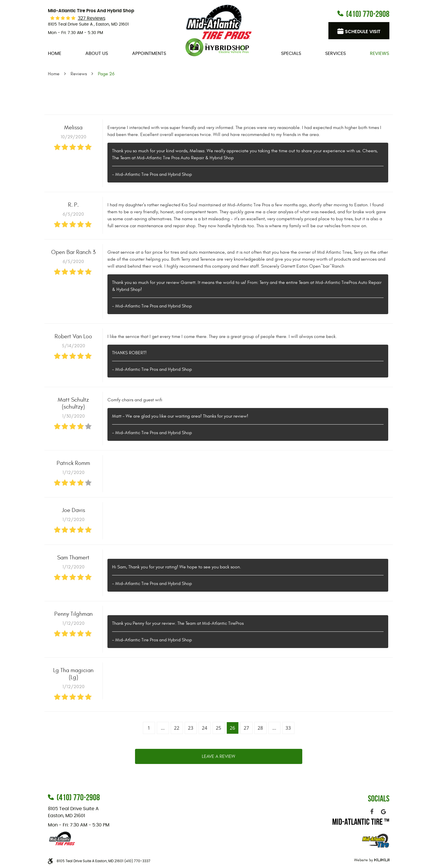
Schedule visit (363, 32)
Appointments (149, 53)
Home (55, 53)
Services (336, 53)
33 (288, 728)
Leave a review (219, 756)
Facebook (372, 812)
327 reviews (92, 18)
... (163, 728)
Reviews (380, 53)
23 (190, 728)
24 (204, 728)
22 (177, 728)
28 (260, 728)
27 (246, 728)
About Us (97, 53)
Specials (291, 53)
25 (218, 728)
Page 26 (106, 74)
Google (384, 812)
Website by (371, 860)
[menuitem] (55, 53)
